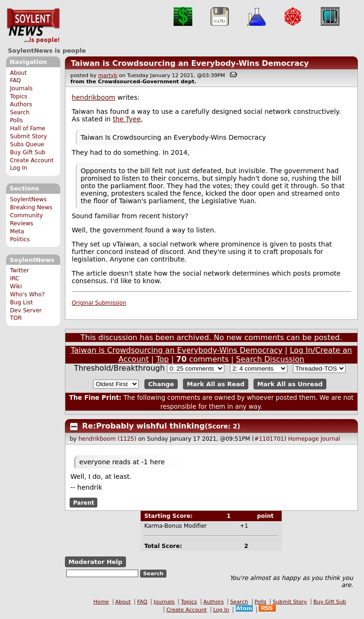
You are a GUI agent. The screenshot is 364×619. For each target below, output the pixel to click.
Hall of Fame (28, 128)
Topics (19, 96)
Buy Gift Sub (28, 152)
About (18, 73)
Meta (17, 231)
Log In (19, 168)
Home (101, 602)
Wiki (16, 286)
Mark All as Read (216, 384)
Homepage (303, 439)
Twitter (19, 270)
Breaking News (31, 207)
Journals (21, 88)
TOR (16, 318)
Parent (83, 503)
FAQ (15, 80)
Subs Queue (27, 144)
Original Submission (99, 303)
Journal (331, 439)
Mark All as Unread (290, 384)
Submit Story (28, 136)
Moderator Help (95, 562)
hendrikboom (94, 97)
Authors (21, 104)
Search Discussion (270, 359)
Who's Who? (27, 294)
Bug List (21, 302)
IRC (15, 278)
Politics (20, 239)
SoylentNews (33, 26)
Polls (16, 120)
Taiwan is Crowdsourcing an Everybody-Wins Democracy (190, 63)
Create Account (32, 160)
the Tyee (127, 119)
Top (162, 359)
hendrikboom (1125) (107, 439)
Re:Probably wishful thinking (144, 426)
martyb (108, 75)
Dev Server (26, 310)
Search (20, 112)
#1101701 (269, 439)
